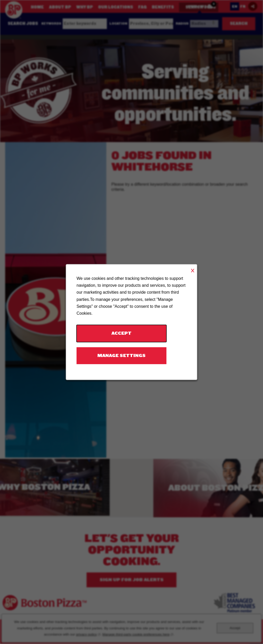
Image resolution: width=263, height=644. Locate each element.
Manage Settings (121, 355)
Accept (121, 333)
